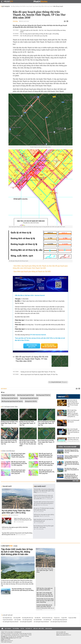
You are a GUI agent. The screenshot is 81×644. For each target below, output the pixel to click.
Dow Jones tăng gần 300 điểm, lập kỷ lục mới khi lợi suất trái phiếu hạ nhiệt (73, 431)
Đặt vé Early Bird (32, 346)
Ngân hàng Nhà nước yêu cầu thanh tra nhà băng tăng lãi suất (23, 519)
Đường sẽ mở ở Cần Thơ (31, 401)
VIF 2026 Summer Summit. (38, 335)
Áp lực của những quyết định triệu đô (73, 421)
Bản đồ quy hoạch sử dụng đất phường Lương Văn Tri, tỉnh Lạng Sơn (46, 463)
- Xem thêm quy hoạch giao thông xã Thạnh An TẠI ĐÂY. (32, 271)
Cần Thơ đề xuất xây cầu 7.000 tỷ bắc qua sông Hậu (34, 36)
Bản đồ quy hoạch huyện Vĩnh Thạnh (26, 395)
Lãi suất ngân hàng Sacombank (11, 622)
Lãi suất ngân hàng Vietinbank (41, 622)
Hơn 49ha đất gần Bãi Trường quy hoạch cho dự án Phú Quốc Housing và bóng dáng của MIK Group (71, 476)
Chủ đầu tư (5, 515)
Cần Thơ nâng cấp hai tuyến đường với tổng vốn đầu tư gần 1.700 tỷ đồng (39, 34)
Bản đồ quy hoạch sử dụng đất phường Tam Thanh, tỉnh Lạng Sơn (46, 455)
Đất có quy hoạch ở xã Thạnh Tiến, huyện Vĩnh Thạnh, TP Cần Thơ (46, 423)
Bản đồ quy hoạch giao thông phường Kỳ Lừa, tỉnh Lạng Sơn (18, 472)
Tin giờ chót (7, 486)
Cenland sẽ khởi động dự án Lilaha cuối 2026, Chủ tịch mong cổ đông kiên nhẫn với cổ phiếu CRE (43, 497)
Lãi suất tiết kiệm (38, 620)
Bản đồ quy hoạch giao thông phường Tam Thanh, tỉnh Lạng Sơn (18, 455)
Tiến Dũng (15, 21)
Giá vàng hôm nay (7, 618)
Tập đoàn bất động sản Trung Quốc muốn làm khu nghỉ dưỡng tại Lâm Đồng (23, 590)
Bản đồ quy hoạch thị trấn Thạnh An (10, 398)
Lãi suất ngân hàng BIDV (26, 622)
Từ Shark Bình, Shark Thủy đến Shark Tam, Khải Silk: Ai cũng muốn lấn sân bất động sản (72, 464)
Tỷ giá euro (57, 618)
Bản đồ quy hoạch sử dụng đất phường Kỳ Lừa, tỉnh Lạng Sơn (47, 472)
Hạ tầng (13, 6)
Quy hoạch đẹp (37, 6)
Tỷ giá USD (64, 618)
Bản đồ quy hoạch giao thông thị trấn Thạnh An (12, 401)
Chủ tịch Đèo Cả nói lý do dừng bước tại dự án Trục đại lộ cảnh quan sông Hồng (44, 491)
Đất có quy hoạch (28, 6)
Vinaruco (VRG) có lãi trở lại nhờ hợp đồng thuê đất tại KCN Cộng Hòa (72, 457)
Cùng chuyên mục (8, 451)
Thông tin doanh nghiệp (67, 447)
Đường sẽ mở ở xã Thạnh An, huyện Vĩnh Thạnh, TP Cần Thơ (38, 372)
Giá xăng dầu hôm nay (28, 618)
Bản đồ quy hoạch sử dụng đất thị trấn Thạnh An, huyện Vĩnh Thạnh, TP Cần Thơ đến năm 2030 (32, 359)
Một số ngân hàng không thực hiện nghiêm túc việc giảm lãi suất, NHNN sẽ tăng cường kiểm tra (73, 413)
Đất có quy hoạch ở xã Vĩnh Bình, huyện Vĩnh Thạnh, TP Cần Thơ (9, 442)
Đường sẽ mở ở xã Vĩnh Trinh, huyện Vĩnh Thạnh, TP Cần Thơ (9, 423)
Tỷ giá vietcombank (8, 620)
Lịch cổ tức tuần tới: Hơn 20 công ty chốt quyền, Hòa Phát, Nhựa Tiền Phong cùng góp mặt (73, 403)
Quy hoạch (6, 6)
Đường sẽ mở (19, 6)
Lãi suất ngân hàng (27, 620)
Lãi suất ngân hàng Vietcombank (59, 622)
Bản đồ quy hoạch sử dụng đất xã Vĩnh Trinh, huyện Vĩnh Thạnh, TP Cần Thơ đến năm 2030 (28, 443)
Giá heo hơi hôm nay (47, 618)
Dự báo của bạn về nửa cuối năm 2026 (49, 346)
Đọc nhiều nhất (40, 486)
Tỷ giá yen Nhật (72, 618)
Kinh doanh (49, 629)
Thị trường (16, 629)
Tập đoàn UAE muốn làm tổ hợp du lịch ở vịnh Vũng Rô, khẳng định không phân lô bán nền (44, 503)
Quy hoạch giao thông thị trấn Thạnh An (29, 398)
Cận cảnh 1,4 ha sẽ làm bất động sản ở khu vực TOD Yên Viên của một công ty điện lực (45, 594)
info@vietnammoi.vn (8, 641)
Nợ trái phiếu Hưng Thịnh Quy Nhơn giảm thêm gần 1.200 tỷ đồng (16, 512)
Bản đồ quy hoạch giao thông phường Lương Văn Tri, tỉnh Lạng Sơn (19, 463)
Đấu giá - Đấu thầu (39, 629)
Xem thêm (76, 481)
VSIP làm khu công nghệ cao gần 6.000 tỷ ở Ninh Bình (15, 527)
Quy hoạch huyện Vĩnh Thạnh (8, 395)
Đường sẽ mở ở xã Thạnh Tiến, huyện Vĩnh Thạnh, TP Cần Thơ (27, 423)
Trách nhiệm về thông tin (6, 642)
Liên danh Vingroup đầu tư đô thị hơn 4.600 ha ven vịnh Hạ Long (72, 451)
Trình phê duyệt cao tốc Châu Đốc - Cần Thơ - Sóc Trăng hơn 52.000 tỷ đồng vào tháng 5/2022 (43, 31)
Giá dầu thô (38, 618)
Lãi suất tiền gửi (47, 620)
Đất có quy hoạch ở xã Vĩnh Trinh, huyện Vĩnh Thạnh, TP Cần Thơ (46, 442)
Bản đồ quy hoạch (58, 6)
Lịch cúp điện (18, 620)
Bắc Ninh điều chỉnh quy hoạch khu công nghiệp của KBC (72, 470)
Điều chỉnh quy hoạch (47, 6)
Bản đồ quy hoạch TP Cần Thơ (43, 395)
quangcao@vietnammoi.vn (65, 635)
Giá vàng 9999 (17, 618)
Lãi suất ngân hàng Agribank (60, 620)
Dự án (22, 629)
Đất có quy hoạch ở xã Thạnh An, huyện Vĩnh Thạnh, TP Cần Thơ (39, 375)
